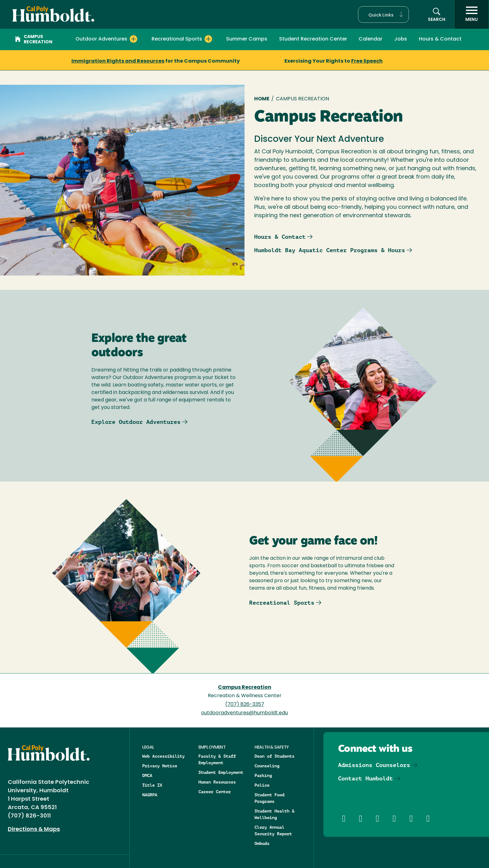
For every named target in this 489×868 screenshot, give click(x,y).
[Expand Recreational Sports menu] (208, 39)
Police (262, 785)
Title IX (152, 785)
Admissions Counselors (374, 765)
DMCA (147, 775)
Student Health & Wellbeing (274, 814)
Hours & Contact (440, 39)
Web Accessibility (163, 756)
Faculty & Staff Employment (217, 759)
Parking (263, 775)
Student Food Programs (269, 798)
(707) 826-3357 (245, 705)
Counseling (267, 766)
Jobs (401, 39)
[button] (383, 14)
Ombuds (262, 843)
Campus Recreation (34, 40)
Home (262, 99)
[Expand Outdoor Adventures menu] (133, 39)
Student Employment (221, 772)
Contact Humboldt (366, 778)
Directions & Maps (34, 830)
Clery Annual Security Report (273, 830)
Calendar (370, 39)
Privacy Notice (160, 766)
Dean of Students (274, 756)
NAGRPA (150, 795)
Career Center (215, 792)
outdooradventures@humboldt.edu (244, 713)
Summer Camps (247, 39)
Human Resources (217, 782)
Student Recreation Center (313, 39)
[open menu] (472, 14)
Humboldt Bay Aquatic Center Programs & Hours (330, 250)
